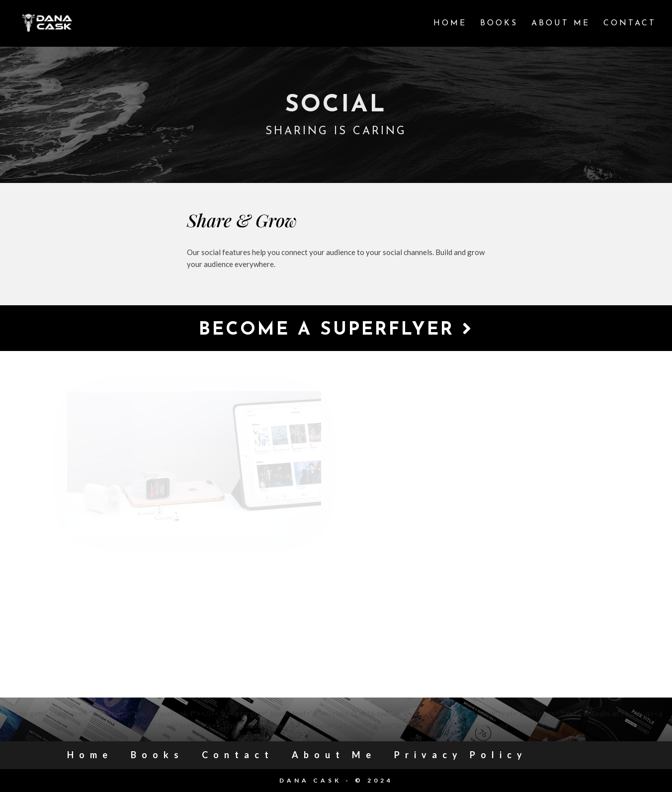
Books (499, 24)
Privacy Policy (461, 755)
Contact (630, 24)
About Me (561, 24)
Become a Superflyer (336, 329)
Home (450, 24)
